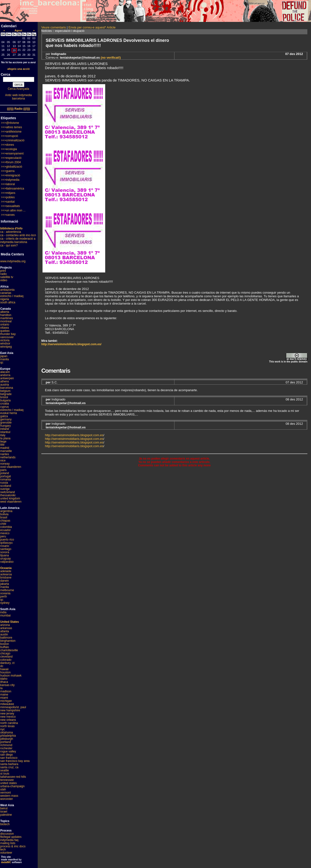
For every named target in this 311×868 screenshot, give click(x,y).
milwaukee (7, 704)
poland (5, 473)
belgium (5, 391)
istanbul (5, 432)
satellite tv (7, 277)
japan (4, 356)
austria (5, 385)
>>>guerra (8, 171)
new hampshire (10, 710)
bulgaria (5, 400)
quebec (5, 331)
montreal (6, 321)
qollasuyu (6, 543)
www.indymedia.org (13, 261)
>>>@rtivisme (10, 123)
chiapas (5, 521)
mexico (5, 533)
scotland (6, 486)
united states (9, 783)
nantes (5, 454)
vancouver (7, 337)
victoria (5, 340)
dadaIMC (6, 862)
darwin (4, 581)
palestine (6, 815)
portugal (5, 476)
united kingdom (10, 498)
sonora (5, 552)
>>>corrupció (9, 136)
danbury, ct (7, 663)
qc (2, 362)
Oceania (6, 568)
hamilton (6, 315)
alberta (5, 312)
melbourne (7, 590)
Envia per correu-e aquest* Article (92, 27)
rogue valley (8, 751)
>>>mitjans (8, 193)
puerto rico (7, 540)
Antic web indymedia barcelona (18, 97)
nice (3, 461)
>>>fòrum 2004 (11, 162)
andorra (5, 375)
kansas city (7, 685)
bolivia (4, 514)
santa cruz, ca (9, 767)
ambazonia (7, 290)
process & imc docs (13, 846)
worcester (7, 799)
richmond (6, 745)
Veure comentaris (54, 27)
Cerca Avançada (18, 89)
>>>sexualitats (10, 206)
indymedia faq (9, 840)
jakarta (5, 584)
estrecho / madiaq (12, 296)
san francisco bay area (15, 761)
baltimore (6, 638)
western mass (9, 796)
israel (4, 812)
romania (5, 479)
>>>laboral (8, 184)
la (1, 688)
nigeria (5, 299)
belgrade (6, 394)
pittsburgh (7, 739)
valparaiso (7, 562)
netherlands (8, 457)
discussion (7, 834)
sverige (5, 489)
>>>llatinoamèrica (13, 189)
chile (3, 524)
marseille (6, 451)
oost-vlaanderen (11, 467)
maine (4, 695)
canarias (6, 293)
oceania (5, 593)
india (3, 612)
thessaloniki (8, 495)
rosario (5, 546)
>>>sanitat (8, 202)
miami (4, 698)
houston (5, 672)
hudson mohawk (11, 676)
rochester (6, 748)
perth (4, 597)
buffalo (5, 647)
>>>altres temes (11, 127)
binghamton (8, 641)
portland (5, 742)
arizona (5, 625)
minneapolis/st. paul (13, 707)
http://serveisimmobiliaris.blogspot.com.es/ (71, 344)
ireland (5, 429)
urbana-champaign (12, 786)
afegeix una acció (18, 69)
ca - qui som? (9, 245)
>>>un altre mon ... (13, 210)
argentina (6, 511)
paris (3, 470)
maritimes (7, 318)
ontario (5, 325)
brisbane (6, 578)
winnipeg (6, 347)
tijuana (4, 555)
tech (3, 850)
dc (2, 666)
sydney (5, 603)
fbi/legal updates (11, 837)
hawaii (4, 669)
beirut (4, 808)
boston (5, 644)
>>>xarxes (8, 215)
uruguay (5, 559)
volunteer (6, 853)
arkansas (6, 628)
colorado (6, 660)
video (4, 280)
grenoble (6, 423)
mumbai (5, 615)
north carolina (9, 723)
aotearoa (6, 574)
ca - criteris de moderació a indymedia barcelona (18, 240)
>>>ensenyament (12, 154)
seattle (4, 770)
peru (3, 536)
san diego (7, 755)
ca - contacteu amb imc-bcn (18, 235)
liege (3, 442)
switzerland (8, 492)
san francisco (9, 758)
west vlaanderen (11, 502)
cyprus (4, 407)
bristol (4, 397)
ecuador (5, 530)
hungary (5, 426)
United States (10, 622)
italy (3, 435)
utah (3, 789)
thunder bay (8, 334)
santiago (6, 549)
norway (5, 464)
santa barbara (9, 764)
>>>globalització (12, 167)
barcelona (7, 388)
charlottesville (9, 650)
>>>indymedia (10, 180)
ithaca (4, 682)
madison (6, 691)
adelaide (6, 571)
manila (4, 359)
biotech (5, 824)
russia (4, 483)
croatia (5, 404)
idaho (4, 679)
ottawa (4, 328)
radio (4, 274)
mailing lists (8, 843)
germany (6, 419)
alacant (5, 372)
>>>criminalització (13, 140)
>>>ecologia (9, 149)
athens (5, 381)
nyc (3, 729)
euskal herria (9, 413)
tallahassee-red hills (13, 777)
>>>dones (8, 145)
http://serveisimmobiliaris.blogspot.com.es (74, 435)
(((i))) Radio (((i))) (19, 109)
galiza (4, 416)
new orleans (8, 720)
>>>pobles (8, 197)
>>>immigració (11, 175)
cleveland (6, 657)
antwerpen (7, 378)
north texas (7, 726)
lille (2, 445)
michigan (6, 701)
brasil (4, 517)
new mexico (8, 717)
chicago (5, 653)
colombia (6, 527)
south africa (8, 302)
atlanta (5, 631)
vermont (5, 793)
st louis (5, 774)
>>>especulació (11, 158)
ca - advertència (11, 232)
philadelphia (8, 736)
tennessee (7, 780)
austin (4, 634)
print (3, 271)
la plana (5, 438)
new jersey (7, 714)
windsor (5, 344)
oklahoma (7, 732)
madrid (5, 448)
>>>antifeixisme (11, 132)
